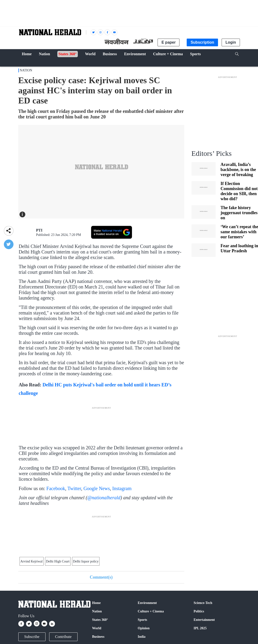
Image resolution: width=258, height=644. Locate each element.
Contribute (63, 637)
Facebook (56, 488)
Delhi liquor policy (86, 561)
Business (98, 637)
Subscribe (32, 637)
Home (96, 603)
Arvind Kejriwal (32, 561)
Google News (97, 488)
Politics (199, 611)
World (97, 628)
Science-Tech (203, 603)
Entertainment (204, 620)
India (142, 637)
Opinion (144, 628)
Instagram (122, 488)
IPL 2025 (200, 628)
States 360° (100, 620)
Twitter (74, 488)
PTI (39, 230)
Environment (147, 603)
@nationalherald (104, 498)
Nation (26, 70)
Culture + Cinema (151, 611)
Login (231, 42)
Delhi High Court (58, 561)
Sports (142, 620)
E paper (169, 42)
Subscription (202, 42)
